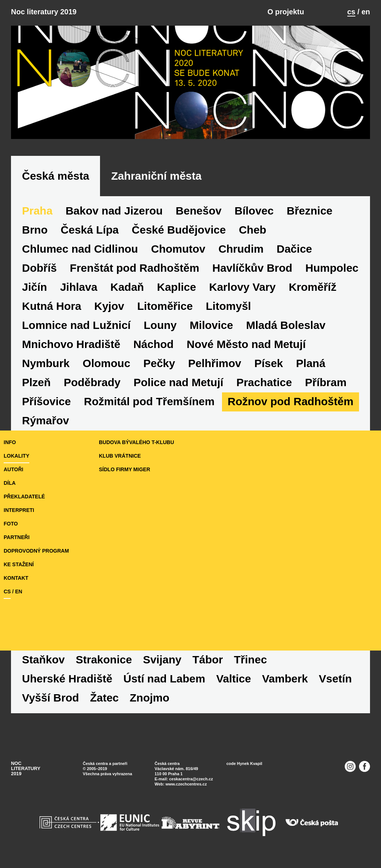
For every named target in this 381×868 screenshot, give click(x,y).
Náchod (153, 344)
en (366, 12)
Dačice (294, 249)
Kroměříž (312, 287)
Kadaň (127, 287)
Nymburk (46, 363)
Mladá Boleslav (286, 325)
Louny (160, 325)
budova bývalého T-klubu (136, 442)
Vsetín (335, 679)
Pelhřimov (215, 363)
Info (10, 442)
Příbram (325, 382)
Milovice (211, 325)
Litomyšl (228, 306)
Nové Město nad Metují (246, 344)
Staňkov (43, 660)
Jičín (34, 287)
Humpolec (332, 268)
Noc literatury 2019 (44, 12)
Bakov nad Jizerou (114, 211)
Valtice (234, 679)
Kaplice (176, 287)
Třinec (251, 660)
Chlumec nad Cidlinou (80, 249)
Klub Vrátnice (120, 456)
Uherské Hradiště (67, 679)
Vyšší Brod (51, 698)
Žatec (104, 698)
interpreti (19, 510)
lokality (16, 456)
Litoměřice (165, 306)
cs (351, 12)
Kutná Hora (52, 306)
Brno (35, 230)
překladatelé (24, 497)
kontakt (16, 578)
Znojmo (149, 698)
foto (11, 524)
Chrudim (241, 249)
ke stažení (19, 564)
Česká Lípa (90, 230)
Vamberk (285, 679)
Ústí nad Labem (164, 679)
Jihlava (79, 287)
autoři (13, 469)
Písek (269, 363)
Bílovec (254, 211)
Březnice (310, 211)
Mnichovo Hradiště (71, 344)
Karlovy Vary (243, 287)
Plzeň (36, 382)
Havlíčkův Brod (252, 268)
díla (10, 483)
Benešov (199, 211)
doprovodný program (36, 551)
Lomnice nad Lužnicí (76, 325)
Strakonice (104, 660)
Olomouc (107, 363)
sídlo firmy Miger (125, 469)
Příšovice (46, 401)
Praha (37, 211)
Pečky (159, 363)
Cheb (253, 230)
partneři (17, 537)
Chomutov (178, 249)
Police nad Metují (179, 382)
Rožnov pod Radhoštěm (290, 401)
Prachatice (264, 382)
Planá (311, 363)
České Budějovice (179, 230)
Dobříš (39, 268)
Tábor (208, 660)
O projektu (286, 12)
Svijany (162, 660)
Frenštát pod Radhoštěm (135, 268)
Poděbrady (92, 382)
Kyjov (109, 306)
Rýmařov (45, 420)
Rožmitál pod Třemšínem (149, 401)
